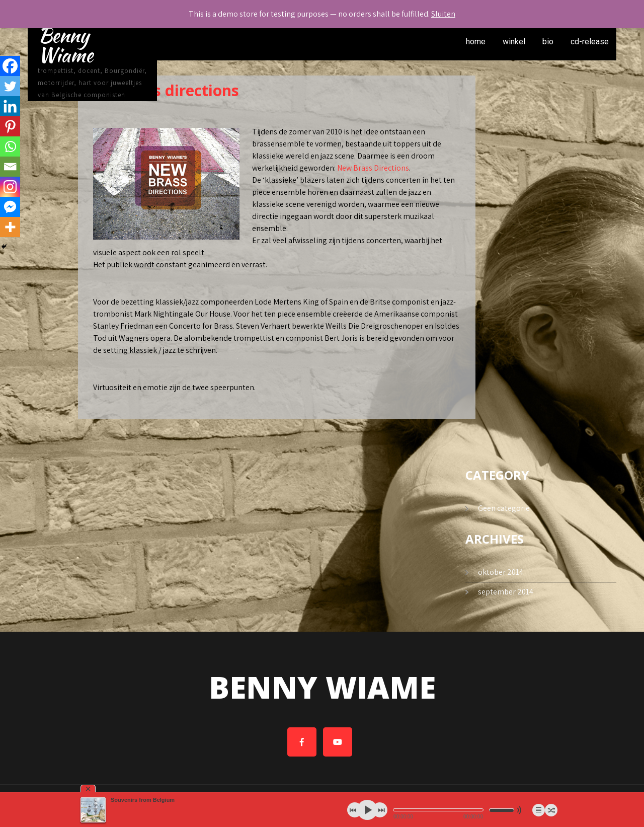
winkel (514, 42)
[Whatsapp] (10, 146)
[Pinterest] (10, 126)
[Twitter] (10, 86)
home (476, 42)
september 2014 (506, 592)
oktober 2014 (501, 572)
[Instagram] (10, 187)
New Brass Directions (373, 168)
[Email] (10, 167)
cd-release (590, 42)
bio (548, 42)
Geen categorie (504, 508)
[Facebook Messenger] (10, 207)
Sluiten (443, 14)
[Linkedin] (10, 106)
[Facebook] (10, 66)
